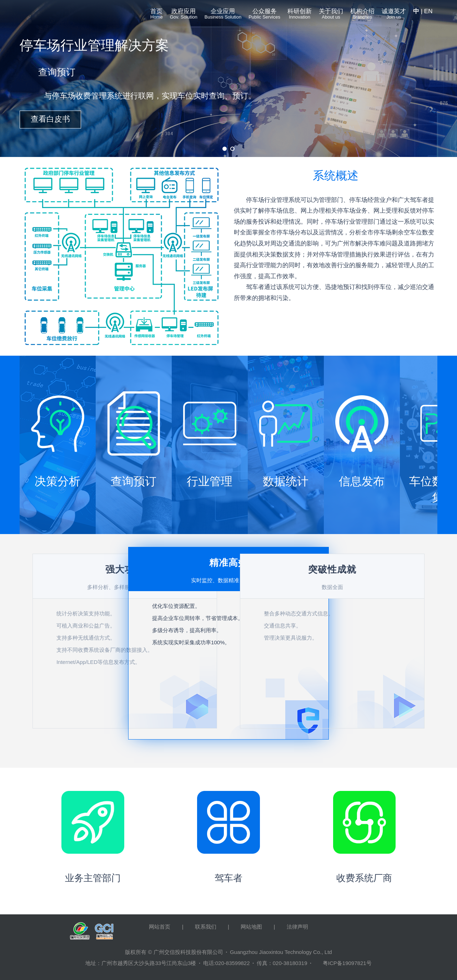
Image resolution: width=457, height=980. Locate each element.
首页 (157, 15)
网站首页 (160, 927)
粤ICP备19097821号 (347, 963)
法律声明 (297, 927)
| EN (423, 11)
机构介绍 (362, 15)
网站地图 (251, 927)
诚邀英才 (394, 15)
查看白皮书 (50, 119)
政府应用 (184, 15)
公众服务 (264, 15)
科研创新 (300, 15)
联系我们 (206, 927)
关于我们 (331, 15)
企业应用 (223, 15)
